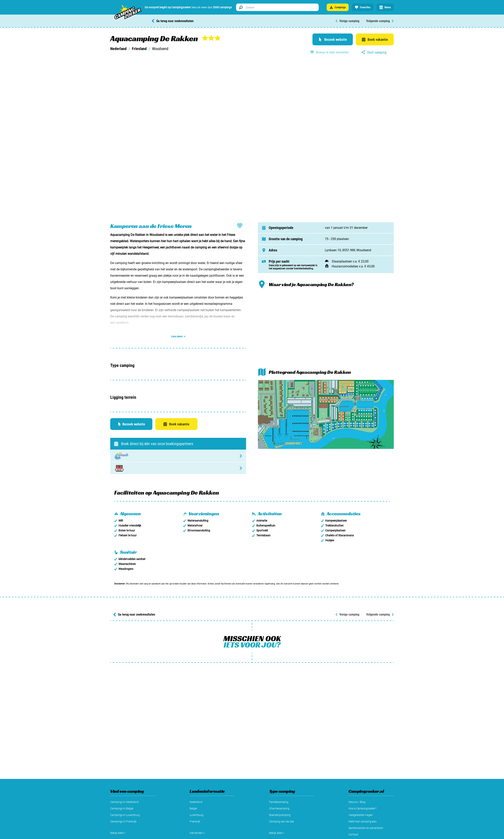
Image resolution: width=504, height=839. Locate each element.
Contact (353, 834)
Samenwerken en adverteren (366, 828)
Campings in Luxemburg (125, 815)
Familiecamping (279, 802)
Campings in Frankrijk (123, 821)
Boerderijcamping (280, 815)
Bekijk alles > (118, 833)
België (193, 808)
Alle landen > (197, 833)
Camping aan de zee (281, 821)
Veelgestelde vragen (361, 815)
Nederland (118, 49)
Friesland (139, 49)
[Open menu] (385, 7)
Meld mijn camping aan (363, 821)
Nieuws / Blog (357, 802)
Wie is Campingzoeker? (362, 808)
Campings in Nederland (124, 802)
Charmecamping (279, 808)
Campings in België (122, 808)
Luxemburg (196, 815)
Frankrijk (195, 821)
